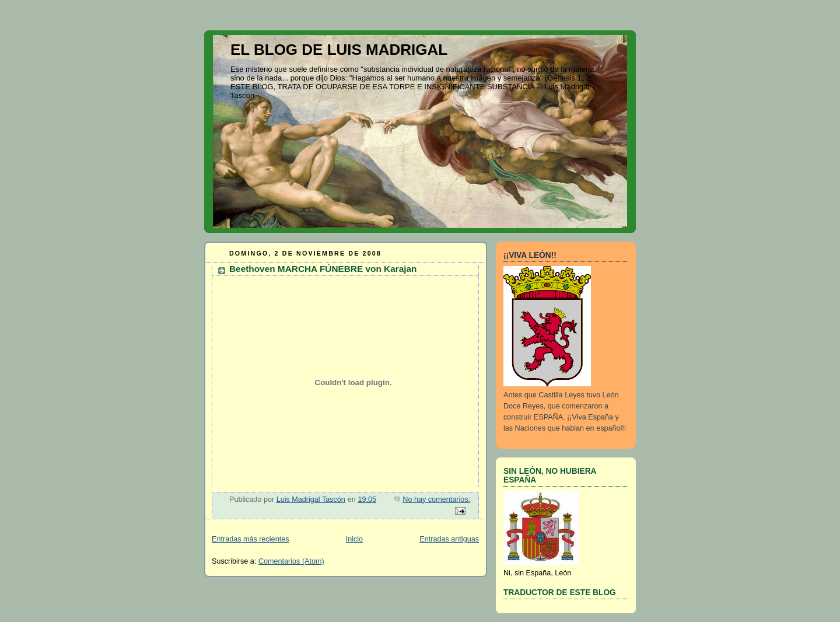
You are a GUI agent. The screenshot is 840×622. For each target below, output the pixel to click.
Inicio (354, 539)
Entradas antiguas (449, 539)
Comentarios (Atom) (291, 561)
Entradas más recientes (250, 539)
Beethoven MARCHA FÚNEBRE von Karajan (323, 269)
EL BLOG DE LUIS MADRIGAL (339, 50)
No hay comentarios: (436, 499)
